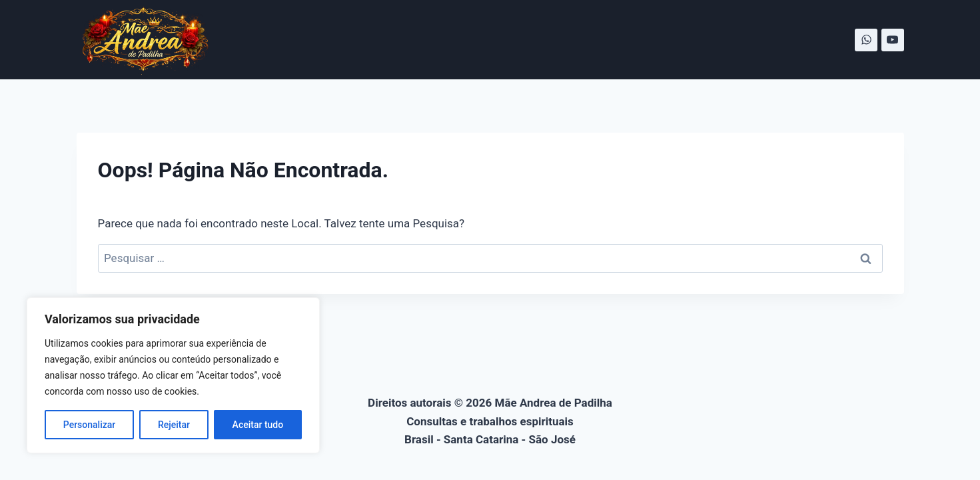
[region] (173, 375)
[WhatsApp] (866, 40)
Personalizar (89, 425)
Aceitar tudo (258, 425)
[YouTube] (893, 40)
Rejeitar (174, 425)
